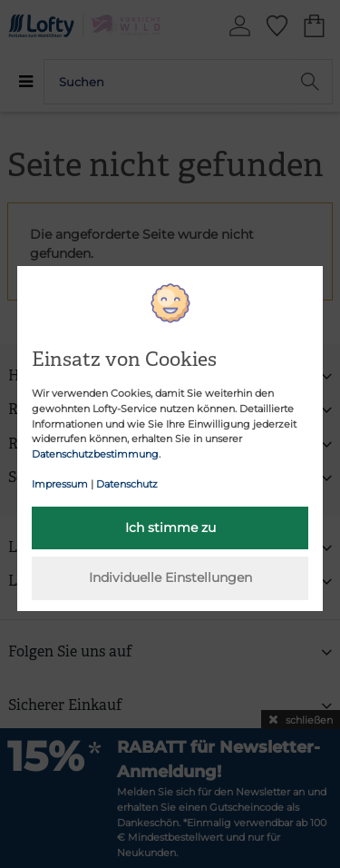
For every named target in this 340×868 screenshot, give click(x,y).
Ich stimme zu (170, 528)
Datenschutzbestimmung (95, 454)
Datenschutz (127, 484)
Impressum (60, 484)
